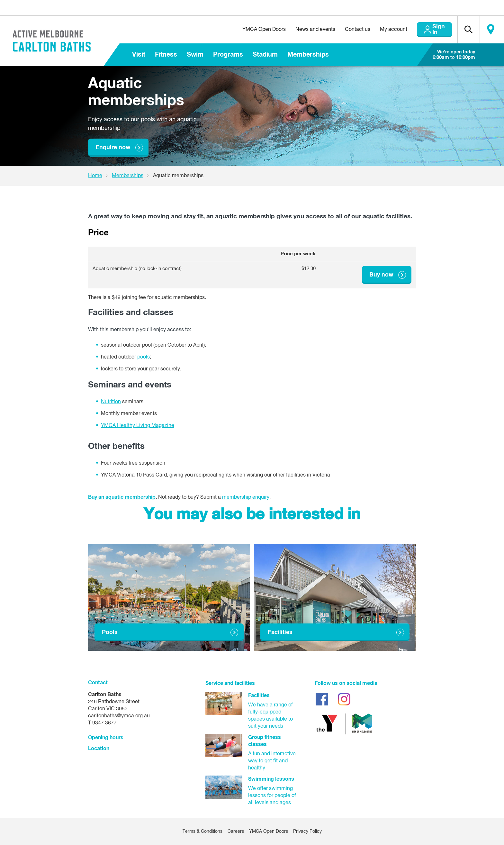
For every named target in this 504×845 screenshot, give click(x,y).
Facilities (280, 632)
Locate (490, 30)
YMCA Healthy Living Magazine (138, 426)
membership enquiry (246, 497)
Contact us (342, 30)
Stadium (265, 55)
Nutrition (111, 402)
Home (95, 176)
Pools (110, 632)
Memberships (308, 55)
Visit (139, 55)
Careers (236, 832)
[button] (463, 30)
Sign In (427, 30)
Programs (228, 55)
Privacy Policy (307, 832)
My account (378, 30)
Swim (195, 55)
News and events (300, 30)
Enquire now (113, 148)
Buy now (381, 275)
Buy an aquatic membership (122, 497)
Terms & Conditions (203, 832)
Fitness (166, 55)
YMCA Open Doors (249, 30)
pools (144, 358)
